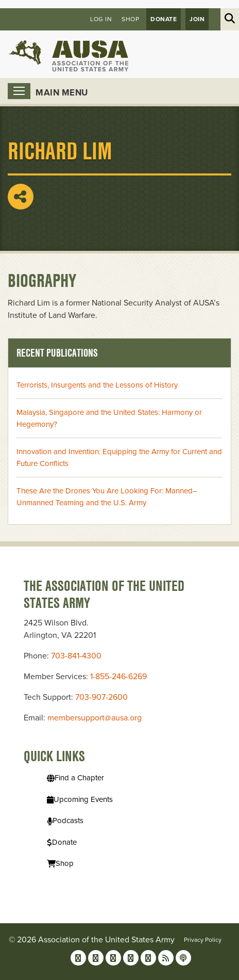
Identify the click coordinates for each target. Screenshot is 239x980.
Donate (164, 19)
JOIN (197, 19)
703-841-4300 (76, 656)
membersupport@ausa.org (95, 718)
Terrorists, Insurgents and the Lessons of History (97, 385)
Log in (101, 19)
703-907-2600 (101, 697)
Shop (130, 19)
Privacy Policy (203, 940)
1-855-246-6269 (118, 677)
